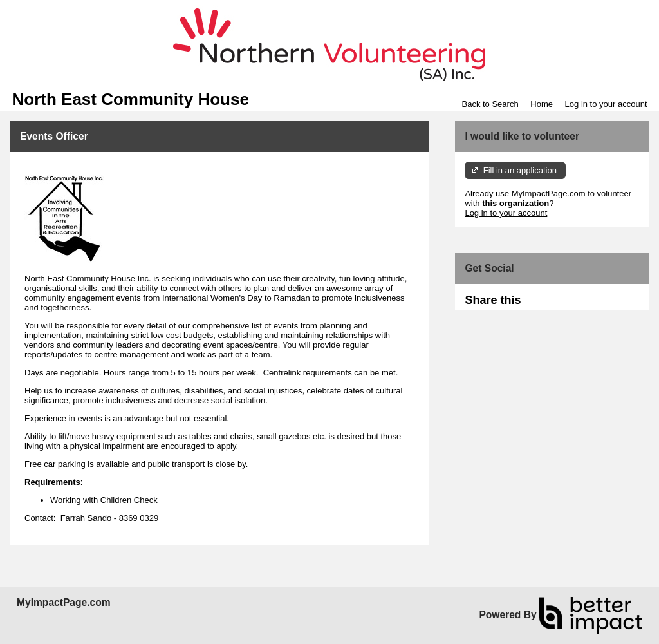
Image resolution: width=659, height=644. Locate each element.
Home (542, 104)
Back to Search (490, 104)
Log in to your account (606, 104)
